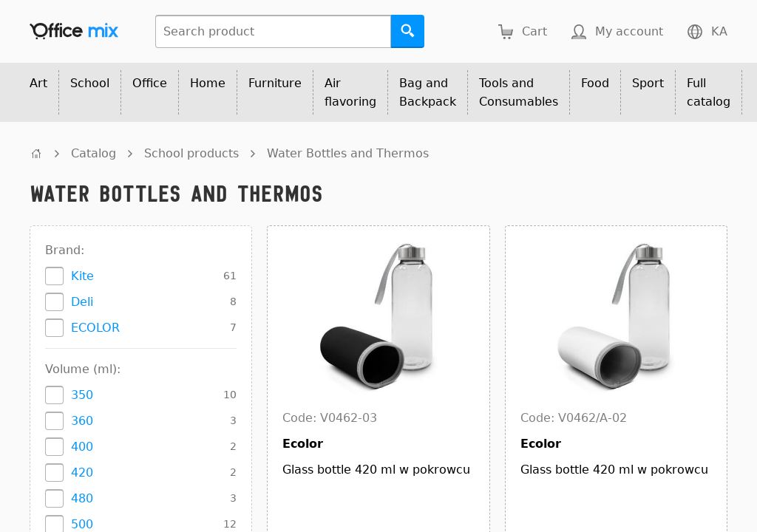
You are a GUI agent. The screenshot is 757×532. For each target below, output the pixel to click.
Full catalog (709, 92)
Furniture (275, 83)
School (90, 83)
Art (38, 83)
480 (82, 498)
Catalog (94, 153)
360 (82, 421)
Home (208, 83)
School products (191, 153)
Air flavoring (350, 92)
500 (82, 524)
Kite (82, 276)
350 (82, 395)
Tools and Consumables (519, 92)
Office (150, 83)
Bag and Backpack (428, 92)
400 (82, 447)
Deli (82, 302)
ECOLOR (95, 328)
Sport (648, 83)
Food (595, 83)
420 (82, 473)
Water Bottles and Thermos (348, 153)
